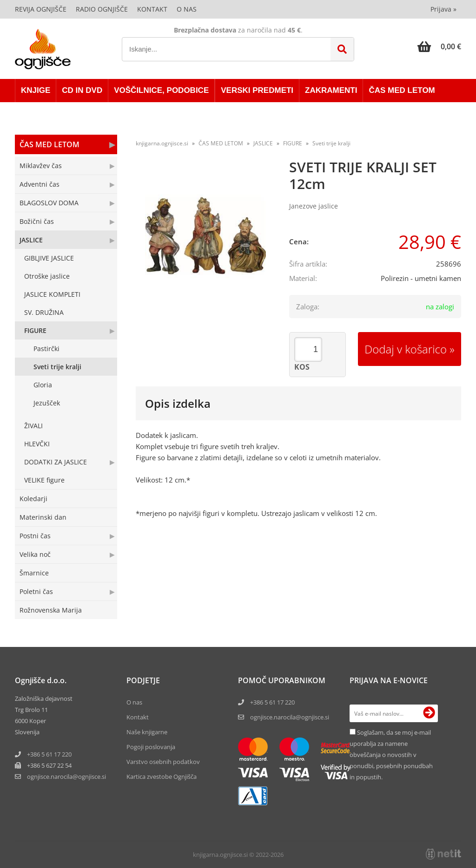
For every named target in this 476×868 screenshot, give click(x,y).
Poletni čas (36, 591)
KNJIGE (36, 90)
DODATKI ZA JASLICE (56, 462)
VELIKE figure (44, 480)
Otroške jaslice (47, 276)
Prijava (443, 9)
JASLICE (31, 240)
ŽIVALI (33, 426)
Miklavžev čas (41, 166)
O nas (187, 9)
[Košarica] (439, 46)
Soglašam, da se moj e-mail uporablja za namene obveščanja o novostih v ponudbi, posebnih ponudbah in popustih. (391, 755)
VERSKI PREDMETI (257, 90)
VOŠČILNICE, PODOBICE (161, 90)
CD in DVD (82, 90)
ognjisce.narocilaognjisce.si (66, 777)
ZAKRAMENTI (331, 90)
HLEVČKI (37, 444)
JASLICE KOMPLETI (52, 294)
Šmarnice (34, 573)
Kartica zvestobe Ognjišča (162, 777)
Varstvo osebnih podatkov (163, 762)
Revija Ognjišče (41, 9)
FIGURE (35, 330)
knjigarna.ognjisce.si (162, 143)
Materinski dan (43, 517)
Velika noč (35, 554)
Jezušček (47, 403)
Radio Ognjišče (102, 9)
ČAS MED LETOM (402, 90)
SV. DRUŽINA (44, 312)
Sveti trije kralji (57, 367)
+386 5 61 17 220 (49, 754)
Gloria (43, 385)
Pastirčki (46, 349)
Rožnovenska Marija (51, 610)
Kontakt (152, 9)
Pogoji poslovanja (151, 747)
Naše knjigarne (147, 732)
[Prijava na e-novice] (429, 713)
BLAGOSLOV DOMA (49, 203)
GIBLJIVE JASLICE (49, 258)
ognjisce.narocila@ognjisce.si (290, 717)
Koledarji (33, 499)
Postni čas (35, 536)
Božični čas (37, 221)
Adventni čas (40, 184)
